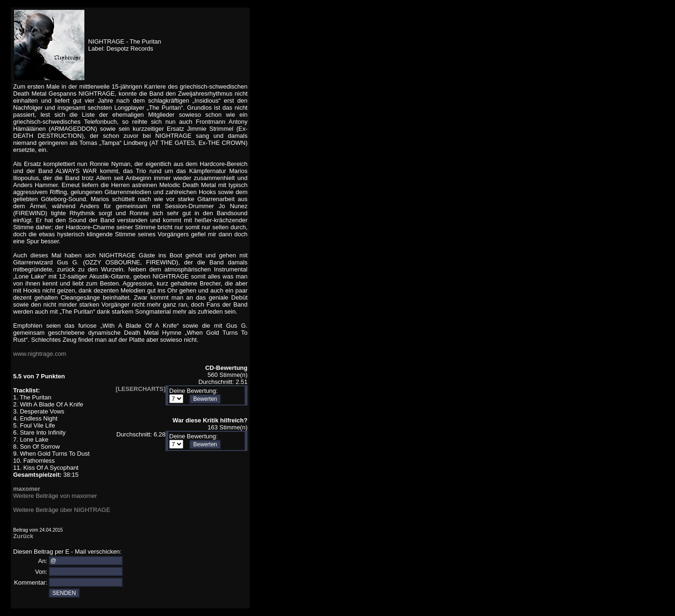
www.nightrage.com (40, 354)
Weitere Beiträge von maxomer (55, 496)
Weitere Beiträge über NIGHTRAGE (62, 510)
